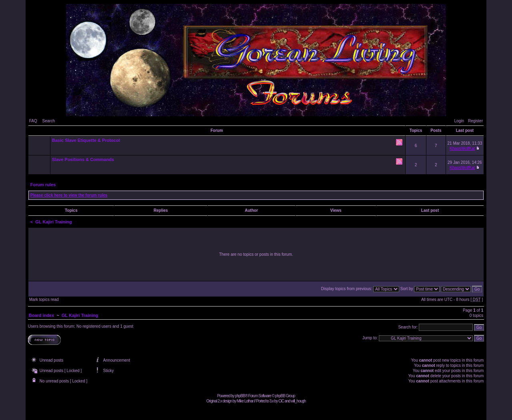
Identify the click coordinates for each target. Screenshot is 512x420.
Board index (42, 315)
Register (475, 121)
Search (49, 121)
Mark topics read (44, 300)
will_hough (298, 401)
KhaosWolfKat (462, 148)
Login (459, 121)
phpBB (240, 396)
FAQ (33, 121)
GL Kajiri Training (53, 222)
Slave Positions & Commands (83, 159)
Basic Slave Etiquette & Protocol (86, 140)
